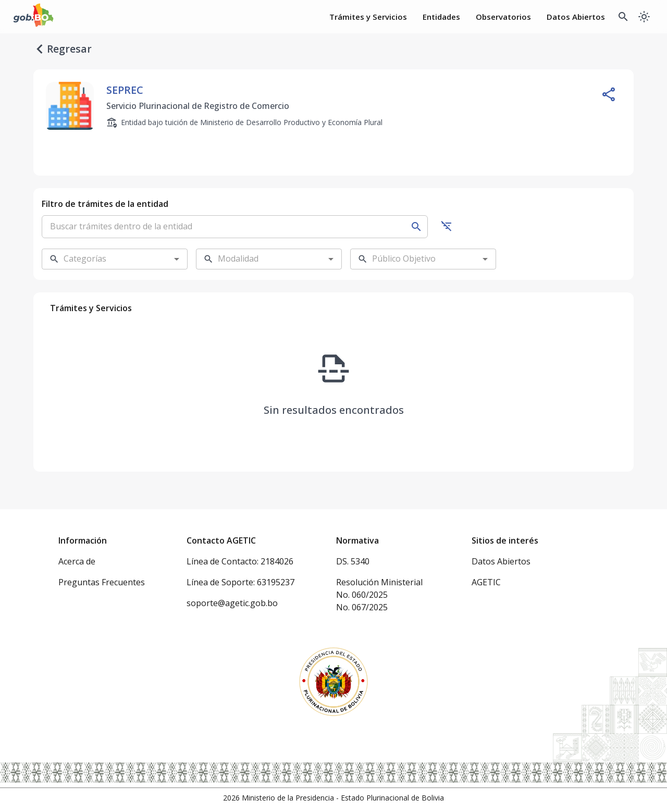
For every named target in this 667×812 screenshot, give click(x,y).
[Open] (177, 259)
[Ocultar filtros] (447, 226)
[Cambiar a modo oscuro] (644, 17)
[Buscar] (416, 227)
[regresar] (40, 49)
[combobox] (107, 259)
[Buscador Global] (623, 17)
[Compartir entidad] (609, 94)
